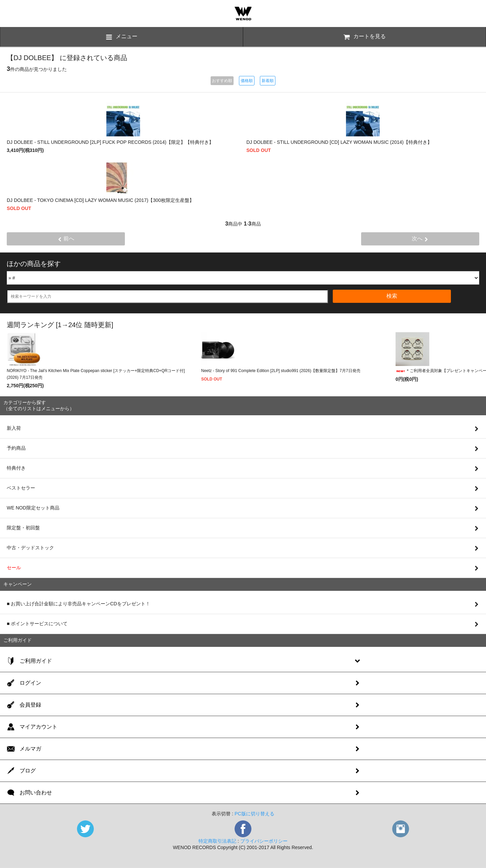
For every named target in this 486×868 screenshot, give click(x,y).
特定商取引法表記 (217, 841)
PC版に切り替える (254, 814)
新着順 (268, 81)
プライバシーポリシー (264, 841)
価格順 (247, 81)
